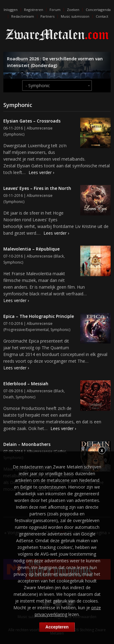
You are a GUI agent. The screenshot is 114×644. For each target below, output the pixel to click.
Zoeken (73, 10)
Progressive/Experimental (27, 330)
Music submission (75, 16)
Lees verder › (41, 172)
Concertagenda (98, 10)
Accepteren (57, 627)
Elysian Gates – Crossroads (32, 121)
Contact (102, 16)
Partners (47, 16)
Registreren (34, 10)
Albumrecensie (40, 128)
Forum (55, 10)
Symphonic (14, 134)
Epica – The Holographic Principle (39, 316)
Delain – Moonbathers (27, 444)
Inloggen (11, 10)
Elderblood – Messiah (26, 384)
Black (59, 256)
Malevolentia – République (31, 249)
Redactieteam (23, 16)
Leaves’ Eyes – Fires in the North (37, 188)
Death (9, 397)
